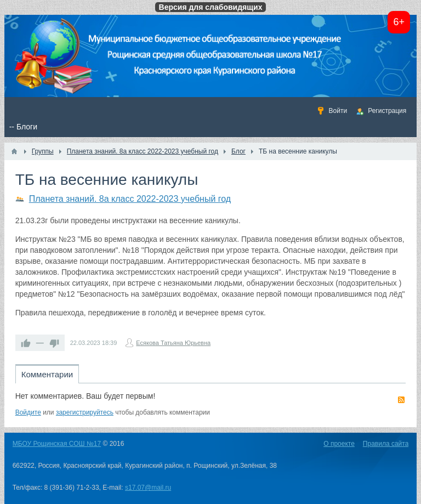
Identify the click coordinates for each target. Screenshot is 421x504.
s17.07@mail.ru (148, 488)
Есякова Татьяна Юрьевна (173, 343)
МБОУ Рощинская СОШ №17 (57, 444)
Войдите (28, 412)
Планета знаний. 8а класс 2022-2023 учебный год (130, 199)
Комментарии (47, 374)
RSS (401, 400)
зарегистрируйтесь (85, 412)
